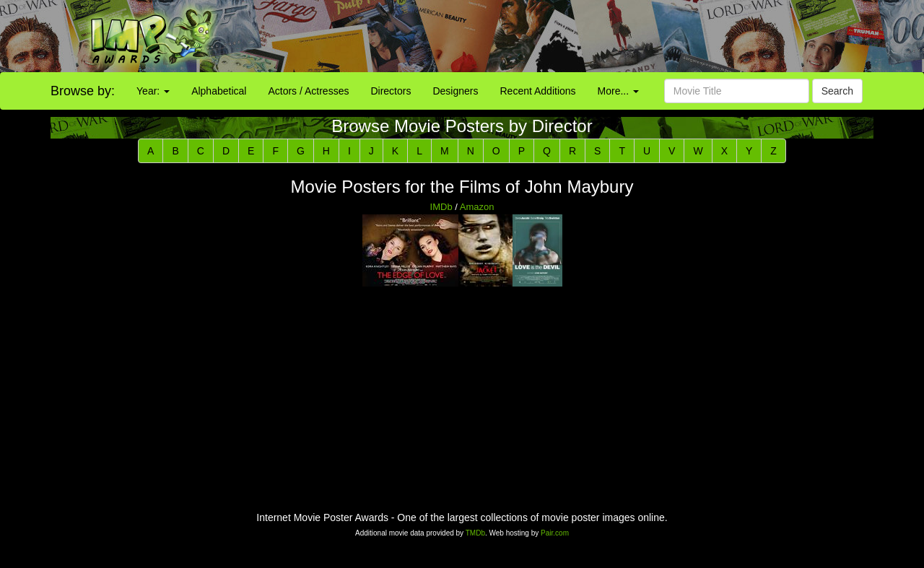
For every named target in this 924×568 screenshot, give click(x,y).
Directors (391, 91)
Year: (153, 91)
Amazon (477, 207)
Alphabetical (219, 91)
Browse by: (83, 91)
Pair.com (555, 533)
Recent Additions (538, 91)
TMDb (475, 533)
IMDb (441, 207)
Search (837, 91)
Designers (455, 91)
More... (618, 91)
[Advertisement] (577, 36)
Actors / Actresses (308, 91)
